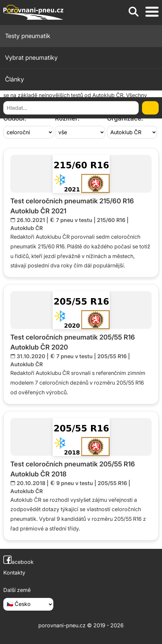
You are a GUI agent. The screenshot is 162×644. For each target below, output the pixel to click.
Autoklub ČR (26, 228)
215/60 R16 (111, 220)
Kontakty (14, 573)
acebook (18, 562)
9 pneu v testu (75, 483)
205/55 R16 (112, 356)
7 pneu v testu (74, 220)
